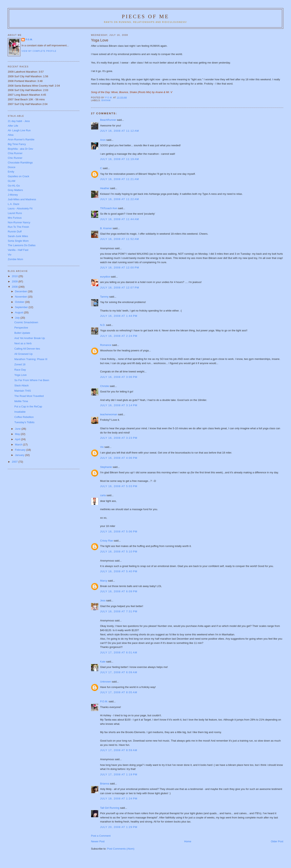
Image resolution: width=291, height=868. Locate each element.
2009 (15, 281)
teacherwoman (109, 414)
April (18, 439)
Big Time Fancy (17, 144)
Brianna (105, 784)
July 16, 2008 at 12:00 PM (120, 268)
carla (103, 495)
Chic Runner (15, 158)
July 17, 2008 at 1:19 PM (119, 774)
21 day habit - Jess (19, 121)
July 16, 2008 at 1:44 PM (119, 316)
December (21, 291)
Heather (105, 188)
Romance (106, 345)
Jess (103, 600)
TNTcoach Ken (109, 208)
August (19, 312)
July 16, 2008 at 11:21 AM (119, 179)
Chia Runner (15, 153)
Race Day (20, 370)
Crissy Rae (106, 541)
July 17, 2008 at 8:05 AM (119, 692)
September (22, 307)
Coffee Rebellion (24, 417)
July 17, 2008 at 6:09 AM (119, 672)
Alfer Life (13, 126)
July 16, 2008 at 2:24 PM (119, 336)
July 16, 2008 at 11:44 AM (119, 219)
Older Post (277, 841)
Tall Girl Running (110, 808)
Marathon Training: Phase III (31, 359)
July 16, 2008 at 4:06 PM (119, 458)
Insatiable (20, 412)
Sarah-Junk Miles (18, 236)
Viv (102, 447)
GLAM (11, 181)
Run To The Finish (18, 227)
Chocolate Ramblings (20, 163)
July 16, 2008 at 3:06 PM (119, 377)
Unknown (105, 682)
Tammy (104, 297)
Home (188, 841)
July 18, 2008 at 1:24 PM (119, 799)
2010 (15, 276)
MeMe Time (21, 401)
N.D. (103, 325)
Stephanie (106, 467)
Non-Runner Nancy (19, 222)
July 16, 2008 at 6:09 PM (119, 591)
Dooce (12, 167)
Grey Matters (15, 190)
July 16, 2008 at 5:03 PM (119, 486)
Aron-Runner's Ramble (21, 139)
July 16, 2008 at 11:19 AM (119, 159)
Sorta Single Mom (18, 241)
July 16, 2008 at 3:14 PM (119, 405)
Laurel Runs (15, 213)
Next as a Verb (23, 343)
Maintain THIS (23, 391)
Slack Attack (22, 385)
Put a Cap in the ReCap (28, 406)
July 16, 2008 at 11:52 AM (119, 239)
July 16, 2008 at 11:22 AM (119, 199)
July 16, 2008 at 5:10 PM (119, 552)
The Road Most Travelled (29, 396)
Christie (104, 386)
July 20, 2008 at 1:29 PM (119, 827)
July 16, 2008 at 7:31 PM (119, 611)
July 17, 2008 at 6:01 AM (119, 652)
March (19, 445)
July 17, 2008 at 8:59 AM (119, 750)
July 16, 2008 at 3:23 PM (119, 438)
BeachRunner (108, 120)
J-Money (13, 195)
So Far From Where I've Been (32, 380)
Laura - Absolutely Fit (20, 208)
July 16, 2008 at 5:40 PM (119, 571)
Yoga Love (21, 375)
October (20, 302)
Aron (103, 140)
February (21, 450)
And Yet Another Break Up (30, 338)
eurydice (105, 277)
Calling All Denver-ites (27, 349)
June (18, 429)
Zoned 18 (20, 364)
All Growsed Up (23, 354)
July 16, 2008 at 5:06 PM (119, 532)
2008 (15, 287)
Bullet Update (22, 333)
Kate (103, 662)
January (20, 455)
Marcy (104, 581)
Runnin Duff (15, 232)
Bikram (106, 100)
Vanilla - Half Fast (18, 250)
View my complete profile (39, 51)
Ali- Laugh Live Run (19, 130)
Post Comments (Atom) (121, 849)
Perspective (21, 328)
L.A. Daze (13, 204)
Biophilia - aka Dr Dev (20, 149)
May (18, 434)
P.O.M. (104, 701)
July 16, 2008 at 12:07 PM (120, 288)
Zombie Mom (15, 259)
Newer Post (98, 841)
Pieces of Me (145, 16)
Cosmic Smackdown (26, 322)
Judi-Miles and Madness (22, 199)
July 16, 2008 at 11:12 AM (119, 131)
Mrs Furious (15, 218)
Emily (11, 172)
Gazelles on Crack (18, 176)
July (18, 318)
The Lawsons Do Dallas (22, 245)
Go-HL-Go (14, 186)
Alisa (11, 135)
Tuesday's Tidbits (24, 422)
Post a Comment (101, 836)
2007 (15, 462)
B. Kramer (106, 228)
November (21, 297)
